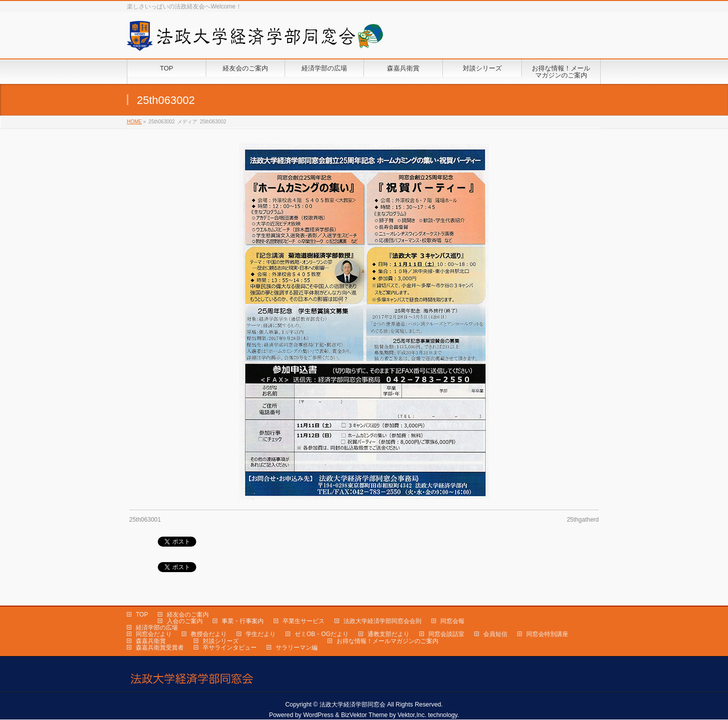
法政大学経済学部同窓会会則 (382, 621)
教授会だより (209, 634)
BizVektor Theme (364, 715)
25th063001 (145, 520)
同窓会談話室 (446, 634)
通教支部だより (388, 634)
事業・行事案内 (243, 621)
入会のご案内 (185, 621)
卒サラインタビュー (230, 648)
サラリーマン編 (297, 648)
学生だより (261, 634)
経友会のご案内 (188, 615)
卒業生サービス (304, 621)
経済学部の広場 (157, 628)
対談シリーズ (221, 641)
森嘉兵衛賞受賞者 (160, 648)
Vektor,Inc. (412, 715)
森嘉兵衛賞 (151, 641)
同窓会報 (452, 621)
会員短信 (495, 634)
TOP (142, 615)
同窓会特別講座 (547, 634)
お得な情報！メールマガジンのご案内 (387, 641)
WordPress (318, 715)
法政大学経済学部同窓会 (353, 705)
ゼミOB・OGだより (322, 634)
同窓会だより (154, 634)
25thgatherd (583, 520)
